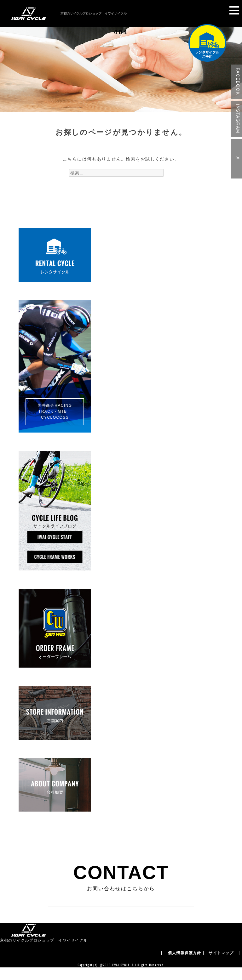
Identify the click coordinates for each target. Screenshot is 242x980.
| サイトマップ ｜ (223, 953)
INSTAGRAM (238, 119)
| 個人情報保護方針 (181, 953)
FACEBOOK (238, 81)
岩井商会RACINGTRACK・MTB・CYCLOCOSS (55, 411)
